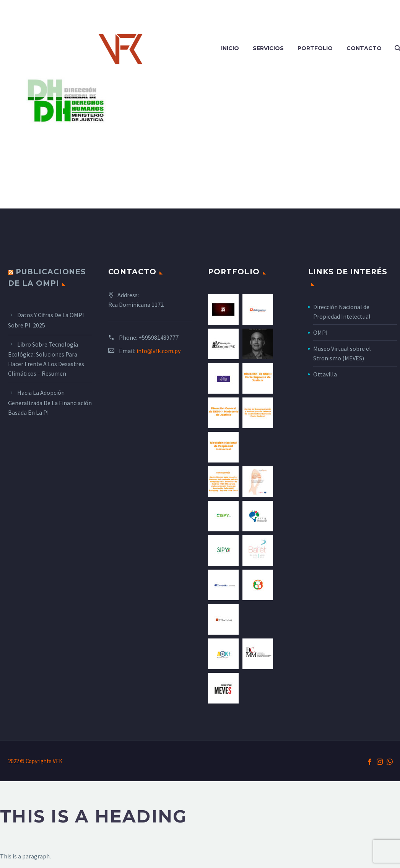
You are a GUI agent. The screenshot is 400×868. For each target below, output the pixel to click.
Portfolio (315, 48)
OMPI (320, 332)
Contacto (364, 48)
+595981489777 (159, 337)
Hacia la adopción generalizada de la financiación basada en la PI (50, 402)
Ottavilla (325, 374)
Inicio (230, 48)
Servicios (268, 48)
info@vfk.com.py (159, 351)
